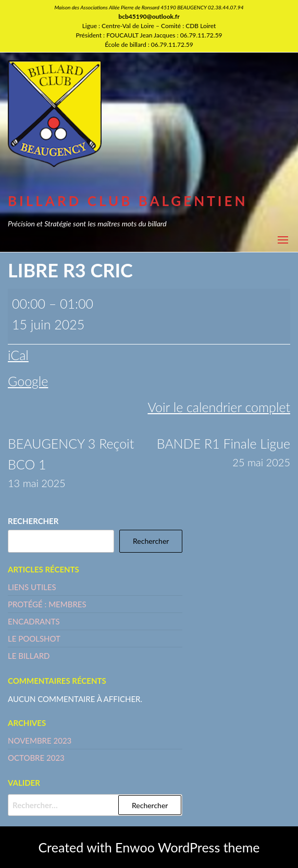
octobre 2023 (36, 758)
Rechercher (33, 521)
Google (28, 381)
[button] (283, 240)
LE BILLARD (29, 656)
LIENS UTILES (32, 587)
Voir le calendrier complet (219, 407)
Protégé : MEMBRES (47, 604)
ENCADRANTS (34, 621)
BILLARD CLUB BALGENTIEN (128, 201)
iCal (18, 355)
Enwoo (135, 847)
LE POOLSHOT (34, 639)
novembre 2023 (40, 741)
